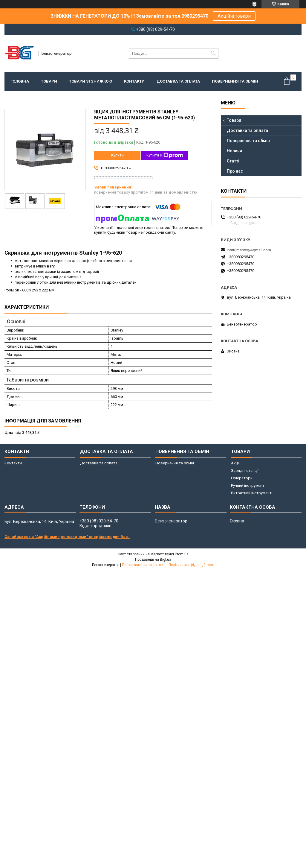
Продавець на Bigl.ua (153, 560)
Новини (234, 151)
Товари (49, 81)
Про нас (235, 171)
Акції (235, 463)
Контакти (134, 81)
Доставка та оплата (178, 81)
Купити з (165, 155)
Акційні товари (234, 16)
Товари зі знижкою (91, 81)
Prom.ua (182, 554)
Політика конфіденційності (191, 565)
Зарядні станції (245, 471)
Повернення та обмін (235, 81)
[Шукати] (213, 53)
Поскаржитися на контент (144, 565)
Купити (117, 155)
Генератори (242, 478)
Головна (20, 81)
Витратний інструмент (251, 493)
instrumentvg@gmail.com (249, 250)
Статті (233, 161)
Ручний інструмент (248, 485)
